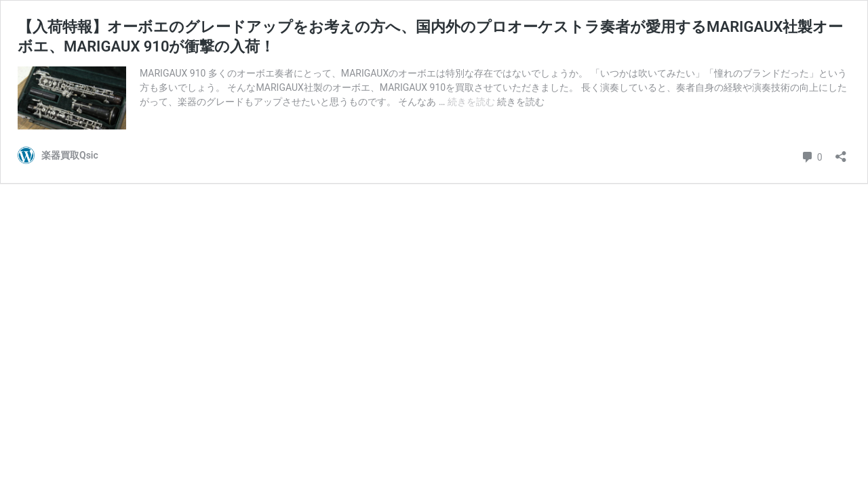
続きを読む (472, 102)
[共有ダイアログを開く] (841, 152)
